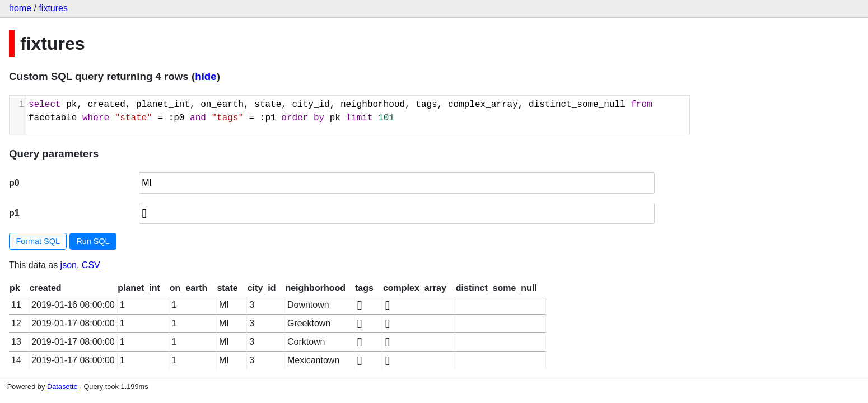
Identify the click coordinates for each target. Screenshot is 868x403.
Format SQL (38, 241)
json (69, 265)
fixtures (53, 8)
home (20, 8)
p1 (14, 213)
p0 (14, 183)
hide (206, 76)
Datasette (62, 386)
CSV (91, 265)
